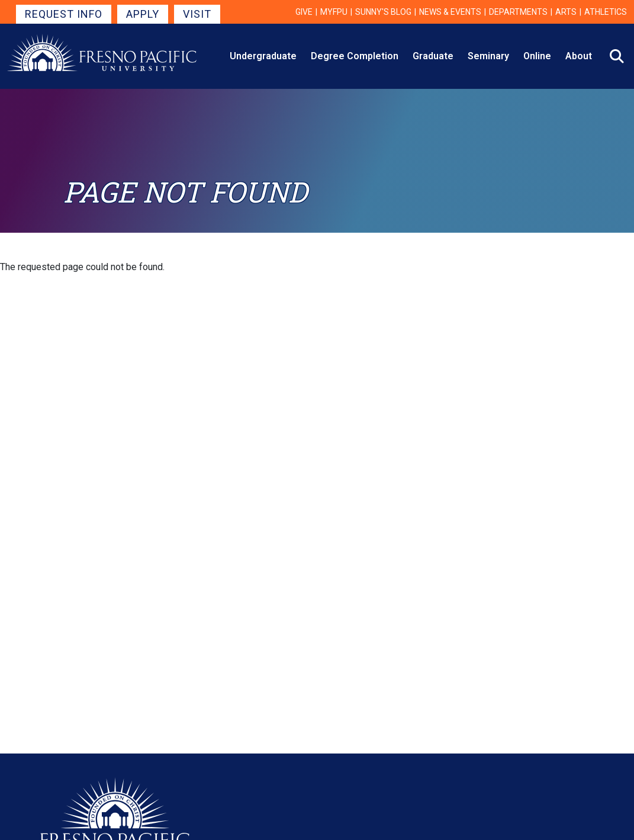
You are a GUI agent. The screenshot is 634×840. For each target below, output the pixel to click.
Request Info (64, 14)
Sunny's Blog (383, 12)
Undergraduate (263, 56)
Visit (197, 14)
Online (537, 56)
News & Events (450, 12)
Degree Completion (355, 56)
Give (304, 12)
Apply (143, 14)
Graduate (433, 56)
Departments (518, 12)
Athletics (606, 12)
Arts (566, 12)
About (579, 56)
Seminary (488, 56)
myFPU (334, 12)
